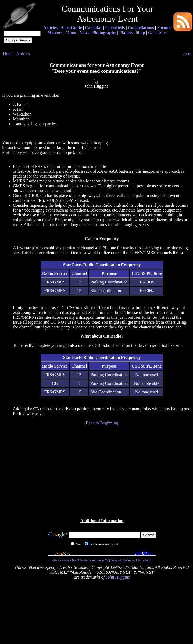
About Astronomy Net (64, 560)
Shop (140, 32)
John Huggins (118, 577)
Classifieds (115, 28)
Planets (126, 32)
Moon (71, 32)
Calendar (94, 28)
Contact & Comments (122, 560)
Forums (164, 28)
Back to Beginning (102, 423)
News (84, 32)
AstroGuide (71, 28)
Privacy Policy (144, 560)
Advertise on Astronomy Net (93, 560)
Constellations (141, 28)
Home (8, 54)
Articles (50, 28)
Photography (104, 32)
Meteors (55, 32)
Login (186, 54)
